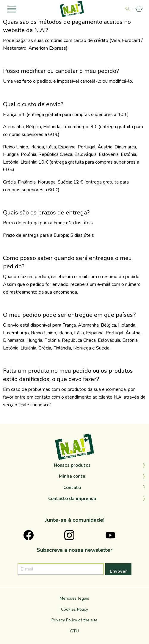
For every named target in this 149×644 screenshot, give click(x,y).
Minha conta (72, 476)
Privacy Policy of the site (74, 620)
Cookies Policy (74, 609)
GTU (74, 631)
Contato (72, 488)
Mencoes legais (74, 598)
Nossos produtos (72, 465)
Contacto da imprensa (72, 499)
